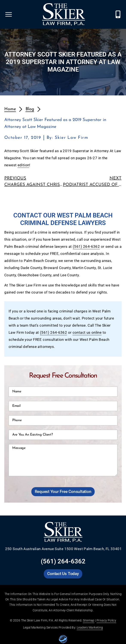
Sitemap (89, 620)
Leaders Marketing (90, 627)
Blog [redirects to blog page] (30, 109)
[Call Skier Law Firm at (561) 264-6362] (118, 14)
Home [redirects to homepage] (10, 109)
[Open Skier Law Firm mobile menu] (9, 14)
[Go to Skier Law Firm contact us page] (63, 574)
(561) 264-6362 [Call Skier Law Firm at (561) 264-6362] (63, 561)
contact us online (87, 333)
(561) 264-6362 (86, 247)
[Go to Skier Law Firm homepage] (64, 14)
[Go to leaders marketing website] (63, 639)
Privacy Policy (106, 620)
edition (24, 165)
